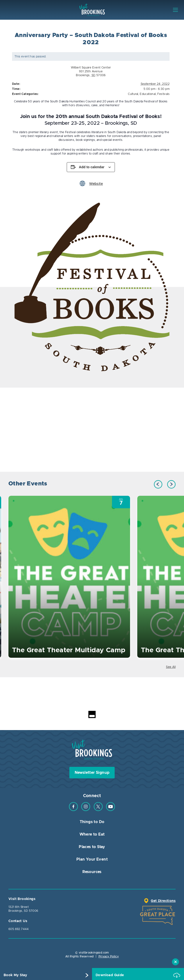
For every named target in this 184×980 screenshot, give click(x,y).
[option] (92, 287)
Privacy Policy (109, 956)
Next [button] (171, 484)
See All (171, 667)
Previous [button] (158, 484)
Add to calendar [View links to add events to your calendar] (92, 167)
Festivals (163, 94)
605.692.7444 (19, 929)
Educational (148, 94)
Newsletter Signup (92, 773)
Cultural (133, 94)
